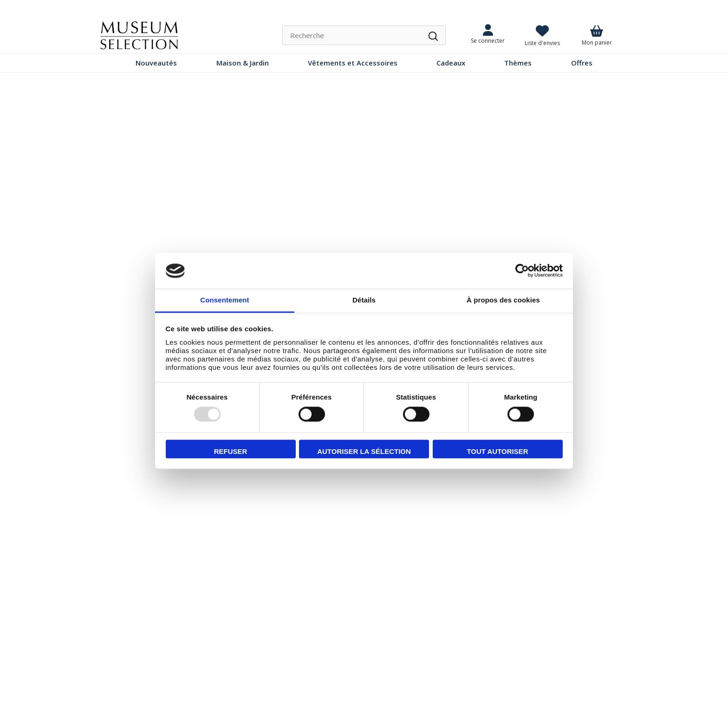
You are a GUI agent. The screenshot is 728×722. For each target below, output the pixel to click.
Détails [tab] (364, 300)
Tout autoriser (497, 451)
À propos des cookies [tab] (503, 300)
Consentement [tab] (224, 300)
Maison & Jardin (243, 63)
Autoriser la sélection (364, 451)
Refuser (231, 451)
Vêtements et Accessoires (353, 63)
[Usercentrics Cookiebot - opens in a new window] (522, 271)
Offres (582, 63)
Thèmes (518, 63)
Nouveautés (156, 63)
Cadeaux (451, 63)
